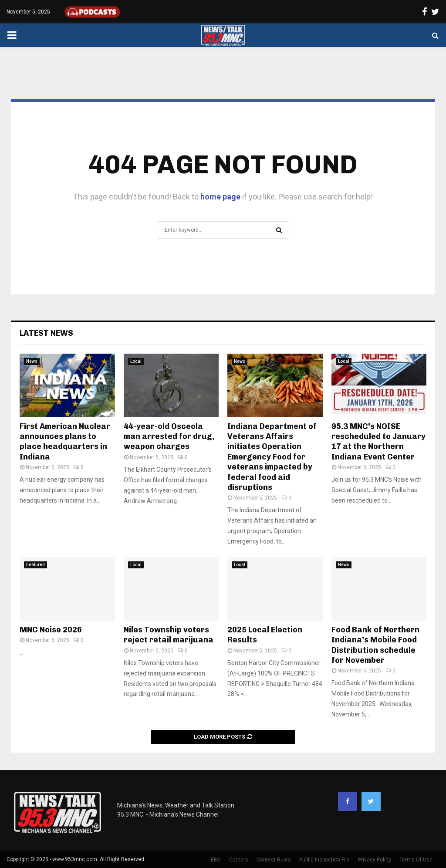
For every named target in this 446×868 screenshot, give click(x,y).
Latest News (46, 333)
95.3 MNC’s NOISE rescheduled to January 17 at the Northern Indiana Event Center (378, 442)
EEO (216, 860)
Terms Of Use (416, 860)
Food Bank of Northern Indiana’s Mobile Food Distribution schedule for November (375, 645)
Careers (239, 860)
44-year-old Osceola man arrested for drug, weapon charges (169, 437)
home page (220, 197)
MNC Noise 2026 (51, 630)
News (32, 361)
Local (136, 361)
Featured (35, 565)
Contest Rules (274, 860)
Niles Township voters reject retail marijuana (169, 635)
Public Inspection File (324, 860)
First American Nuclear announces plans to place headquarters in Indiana (65, 442)
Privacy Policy (375, 860)
